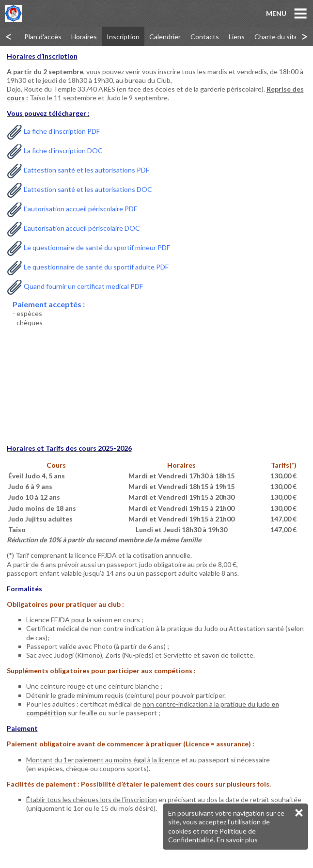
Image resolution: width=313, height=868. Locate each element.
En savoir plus (237, 840)
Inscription (123, 37)
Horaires (84, 37)
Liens (237, 37)
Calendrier (165, 37)
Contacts (205, 37)
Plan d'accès (43, 37)
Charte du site (276, 37)
